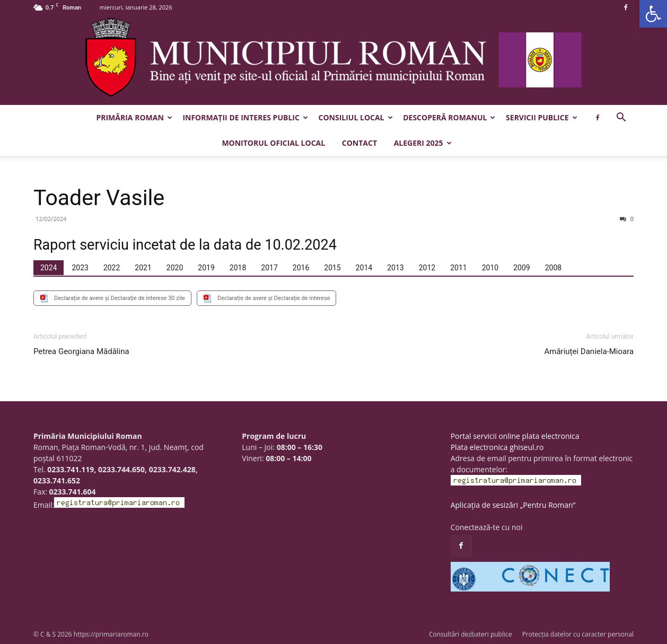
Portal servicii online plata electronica (515, 436)
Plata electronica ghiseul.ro (497, 447)
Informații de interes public (245, 117)
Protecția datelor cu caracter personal (578, 634)
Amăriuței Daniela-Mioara (589, 351)
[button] (653, 14)
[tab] (49, 268)
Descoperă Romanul (449, 117)
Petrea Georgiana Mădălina (81, 351)
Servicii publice (541, 117)
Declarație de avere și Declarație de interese (274, 298)
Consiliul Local (356, 117)
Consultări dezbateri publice (471, 634)
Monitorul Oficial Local (273, 143)
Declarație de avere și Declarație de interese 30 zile (120, 298)
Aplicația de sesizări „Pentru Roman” (513, 505)
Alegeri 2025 (423, 143)
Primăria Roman (134, 117)
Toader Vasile (99, 198)
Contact (359, 143)
